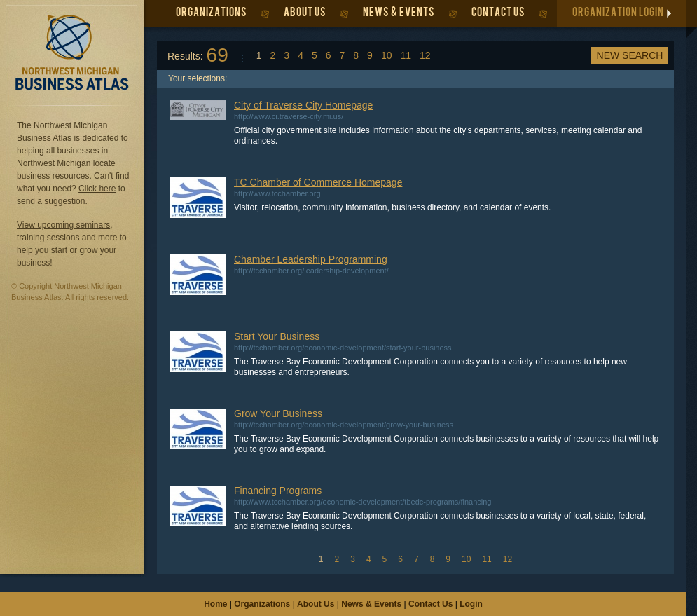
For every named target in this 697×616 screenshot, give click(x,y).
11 (406, 55)
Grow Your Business (278, 413)
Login (471, 604)
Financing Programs (278, 491)
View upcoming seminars (63, 225)
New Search (630, 55)
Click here (97, 189)
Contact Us (430, 604)
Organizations (262, 604)
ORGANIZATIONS (212, 13)
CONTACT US (498, 13)
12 (425, 55)
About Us (316, 604)
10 (387, 55)
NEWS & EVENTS (399, 13)
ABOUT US (305, 13)
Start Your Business (277, 336)
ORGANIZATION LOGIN (618, 13)
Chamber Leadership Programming (311, 259)
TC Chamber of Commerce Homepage (318, 182)
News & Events (371, 604)
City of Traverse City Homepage (303, 105)
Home (215, 604)
